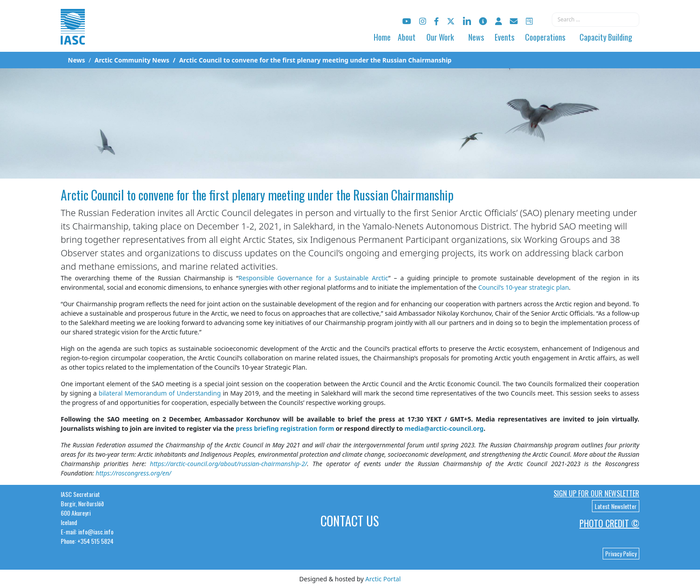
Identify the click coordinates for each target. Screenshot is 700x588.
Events (504, 37)
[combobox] (596, 20)
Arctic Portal (383, 579)
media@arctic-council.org (444, 428)
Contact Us (350, 521)
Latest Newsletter (616, 506)
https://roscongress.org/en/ (133, 473)
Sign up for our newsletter (596, 493)
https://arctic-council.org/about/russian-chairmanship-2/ (229, 464)
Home (382, 37)
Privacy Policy (621, 554)
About (407, 37)
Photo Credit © (609, 523)
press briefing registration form (285, 428)
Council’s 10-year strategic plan (523, 287)
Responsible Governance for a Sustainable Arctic (313, 278)
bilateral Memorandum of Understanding (160, 393)
